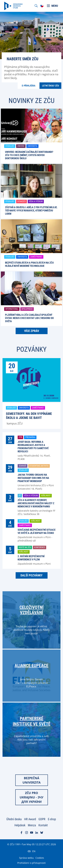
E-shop (52, 819)
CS (29, 851)
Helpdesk (20, 825)
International (12, 309)
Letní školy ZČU (50, 86)
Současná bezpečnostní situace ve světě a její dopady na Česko (37, 531)
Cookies (40, 858)
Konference (40, 547)
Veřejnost (46, 496)
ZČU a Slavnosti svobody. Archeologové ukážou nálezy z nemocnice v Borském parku (36, 503)
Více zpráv (32, 331)
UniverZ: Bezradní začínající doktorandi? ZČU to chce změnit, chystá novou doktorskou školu (29, 155)
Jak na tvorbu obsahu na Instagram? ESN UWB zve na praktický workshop (33, 478)
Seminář (23, 466)
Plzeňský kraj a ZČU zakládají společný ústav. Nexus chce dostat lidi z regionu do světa (29, 318)
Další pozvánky (32, 575)
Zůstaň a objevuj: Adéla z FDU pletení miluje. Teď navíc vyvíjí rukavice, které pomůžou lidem (31, 211)
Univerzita (32, 146)
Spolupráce (27, 309)
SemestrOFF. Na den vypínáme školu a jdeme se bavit (29, 416)
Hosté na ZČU (25, 547)
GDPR (42, 819)
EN (34, 851)
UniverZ (21, 146)
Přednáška (30, 437)
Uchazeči (22, 201)
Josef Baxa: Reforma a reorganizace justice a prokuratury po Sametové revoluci (33, 447)
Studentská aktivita (39, 466)
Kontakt (43, 825)
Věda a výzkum (36, 201)
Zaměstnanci (36, 257)
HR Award (30, 819)
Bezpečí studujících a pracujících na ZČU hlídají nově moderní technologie (29, 264)
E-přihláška (29, 86)
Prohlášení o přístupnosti (32, 863)
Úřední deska (14, 819)
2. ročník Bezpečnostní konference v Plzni (31, 558)
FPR (20, 437)
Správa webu (26, 858)
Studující (10, 146)
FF (20, 496)
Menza (32, 825)
